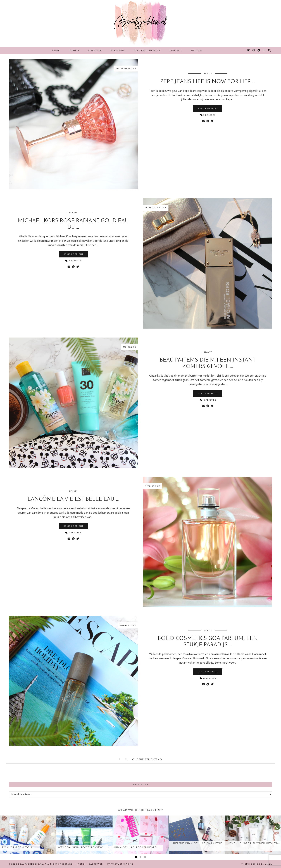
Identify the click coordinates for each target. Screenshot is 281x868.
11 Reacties (208, 678)
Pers (81, 864)
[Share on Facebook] (208, 121)
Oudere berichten (147, 759)
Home (56, 50)
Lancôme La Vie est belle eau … (73, 499)
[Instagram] (254, 50)
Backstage (96, 864)
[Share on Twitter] (212, 121)
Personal (118, 50)
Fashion (197, 50)
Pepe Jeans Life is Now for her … (208, 82)
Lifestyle (95, 50)
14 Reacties (208, 400)
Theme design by (257, 864)
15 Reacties (73, 261)
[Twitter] (249, 50)
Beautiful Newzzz (147, 50)
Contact (176, 50)
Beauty (74, 50)
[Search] (270, 50)
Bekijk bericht (208, 108)
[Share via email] (203, 121)
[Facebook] (259, 50)
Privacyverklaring (120, 864)
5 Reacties (208, 115)
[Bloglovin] (264, 50)
